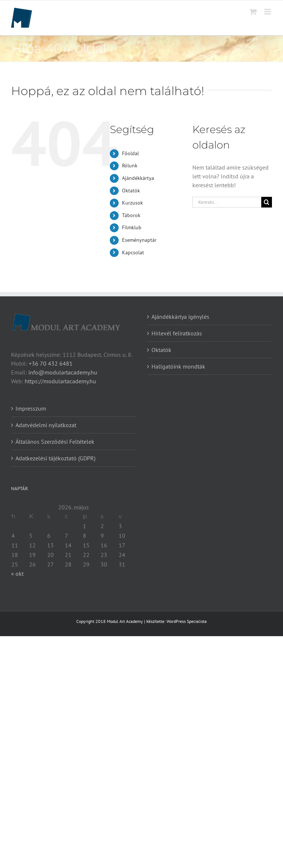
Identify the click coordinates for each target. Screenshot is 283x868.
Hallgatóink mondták (178, 366)
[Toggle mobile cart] (253, 12)
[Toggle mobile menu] (268, 12)
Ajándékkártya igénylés (180, 317)
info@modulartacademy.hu (63, 372)
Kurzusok (132, 203)
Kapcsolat (133, 252)
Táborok (131, 215)
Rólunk (130, 165)
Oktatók (131, 191)
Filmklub (132, 227)
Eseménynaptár (139, 240)
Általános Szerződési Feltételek (55, 442)
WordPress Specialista (187, 621)
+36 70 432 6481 (51, 363)
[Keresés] (267, 202)
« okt (17, 574)
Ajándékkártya (138, 178)
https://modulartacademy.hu (60, 381)
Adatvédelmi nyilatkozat (46, 425)
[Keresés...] (227, 202)
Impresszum (31, 408)
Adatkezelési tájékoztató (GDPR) (55, 458)
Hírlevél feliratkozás (177, 333)
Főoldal (130, 153)
